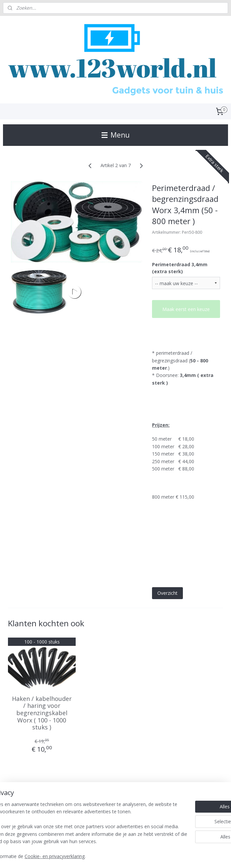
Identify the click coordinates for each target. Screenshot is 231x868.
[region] (72, 816)
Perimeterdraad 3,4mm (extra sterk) (180, 268)
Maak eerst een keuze (186, 309)
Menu (116, 135)
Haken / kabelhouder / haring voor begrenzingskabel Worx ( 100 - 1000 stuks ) (42, 713)
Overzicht (167, 593)
